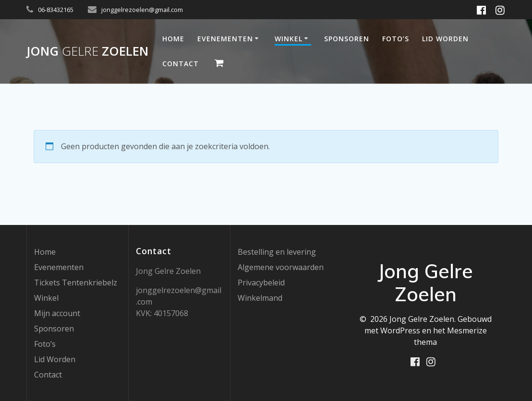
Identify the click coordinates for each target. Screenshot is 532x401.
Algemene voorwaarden (281, 267)
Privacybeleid (261, 283)
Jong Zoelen (87, 51)
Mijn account (57, 313)
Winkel (289, 39)
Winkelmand (260, 298)
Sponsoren (347, 39)
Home (173, 39)
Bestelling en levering (277, 252)
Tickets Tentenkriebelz (76, 283)
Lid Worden (445, 39)
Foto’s (396, 39)
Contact (181, 64)
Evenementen (225, 39)
